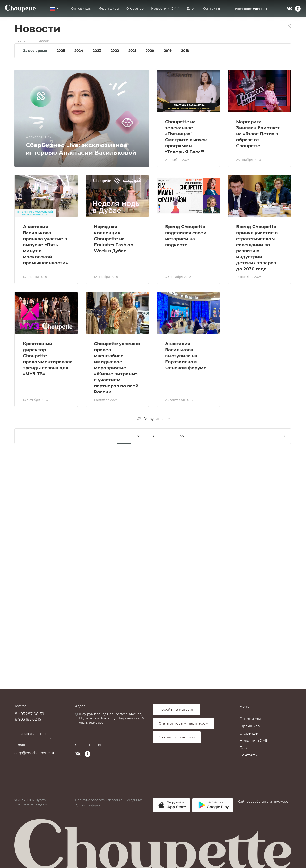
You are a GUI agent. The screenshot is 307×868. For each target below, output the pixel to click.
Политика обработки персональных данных (108, 800)
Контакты (249, 755)
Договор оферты (88, 805)
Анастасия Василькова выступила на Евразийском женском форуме (186, 356)
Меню (244, 706)
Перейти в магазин (177, 709)
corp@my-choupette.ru (34, 753)
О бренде (249, 733)
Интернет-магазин (251, 9)
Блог (244, 748)
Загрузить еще (153, 419)
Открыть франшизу (177, 737)
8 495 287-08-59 (30, 714)
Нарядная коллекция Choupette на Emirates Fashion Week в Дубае (114, 239)
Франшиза (250, 726)
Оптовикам (250, 719)
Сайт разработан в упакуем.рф (263, 801)
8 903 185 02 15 (28, 719)
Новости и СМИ (254, 741)
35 (182, 436)
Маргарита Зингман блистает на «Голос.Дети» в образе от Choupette (258, 134)
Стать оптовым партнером (184, 723)
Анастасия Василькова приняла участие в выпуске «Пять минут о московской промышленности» (45, 245)
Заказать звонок (33, 734)
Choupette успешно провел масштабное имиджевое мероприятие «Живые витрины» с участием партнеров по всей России (117, 368)
